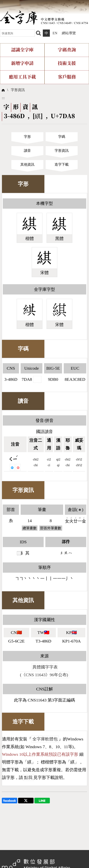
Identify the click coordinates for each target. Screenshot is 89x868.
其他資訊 (27, 164)
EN (55, 33)
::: (1, 2)
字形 (27, 137)
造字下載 (62, 164)
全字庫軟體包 (45, 739)
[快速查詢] (17, 33)
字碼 (62, 137)
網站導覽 (69, 33)
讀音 (27, 150)
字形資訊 (18, 90)
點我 (28, 778)
